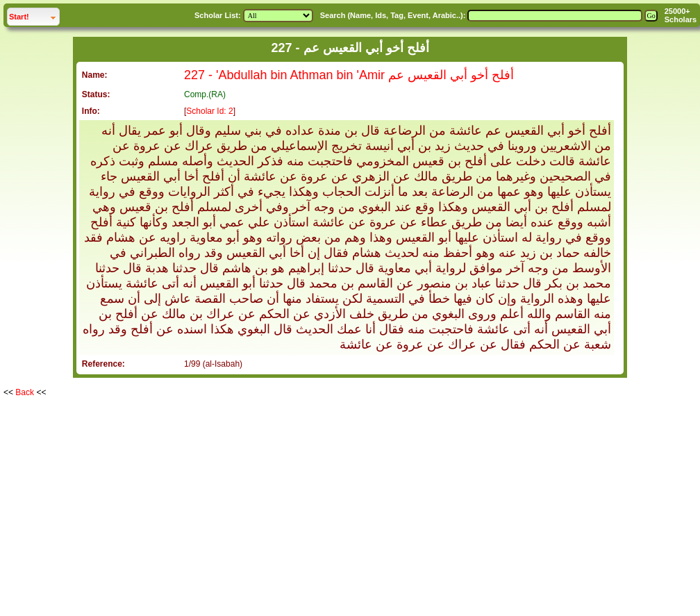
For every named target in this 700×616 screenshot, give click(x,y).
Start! (34, 15)
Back (25, 392)
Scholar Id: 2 (209, 111)
